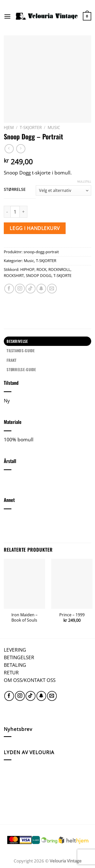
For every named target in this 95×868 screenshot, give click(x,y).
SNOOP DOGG (39, 275)
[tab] (48, 341)
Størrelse (15, 190)
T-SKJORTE (62, 275)
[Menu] (7, 16)
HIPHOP (27, 269)
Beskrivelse (17, 341)
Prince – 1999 (72, 615)
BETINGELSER (19, 657)
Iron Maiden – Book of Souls (24, 617)
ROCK (41, 269)
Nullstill (84, 182)
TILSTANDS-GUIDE (21, 350)
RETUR (11, 672)
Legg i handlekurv (35, 228)
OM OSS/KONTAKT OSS (30, 680)
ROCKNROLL (59, 269)
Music (54, 127)
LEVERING (15, 650)
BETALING (15, 665)
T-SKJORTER (31, 127)
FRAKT (12, 360)
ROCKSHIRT (14, 275)
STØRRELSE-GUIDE (21, 369)
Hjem (9, 127)
